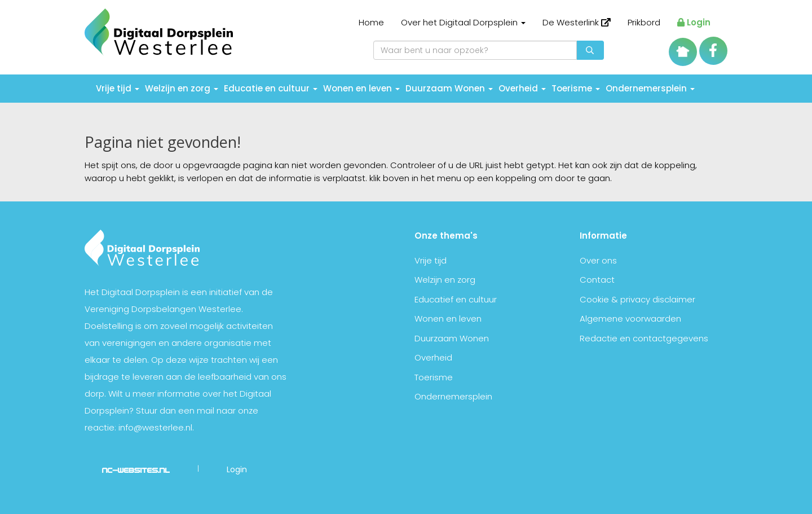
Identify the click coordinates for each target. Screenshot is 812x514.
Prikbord (644, 22)
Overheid (522, 88)
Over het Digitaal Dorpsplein (463, 22)
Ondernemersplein (650, 88)
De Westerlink (577, 22)
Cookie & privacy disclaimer (637, 299)
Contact (597, 280)
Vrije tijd (118, 88)
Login (694, 22)
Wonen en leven (361, 88)
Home (371, 22)
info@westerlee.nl (155, 427)
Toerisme (576, 88)
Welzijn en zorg (182, 88)
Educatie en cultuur (271, 88)
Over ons (598, 260)
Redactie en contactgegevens (644, 338)
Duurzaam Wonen (449, 88)
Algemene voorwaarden (630, 318)
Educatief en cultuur (456, 299)
